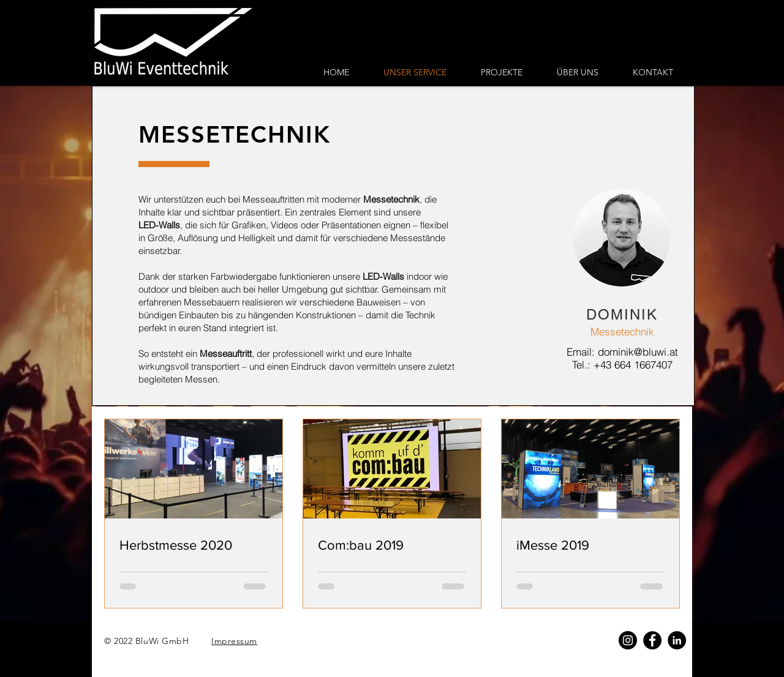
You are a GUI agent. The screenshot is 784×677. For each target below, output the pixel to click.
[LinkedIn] (677, 640)
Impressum (234, 641)
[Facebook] (652, 640)
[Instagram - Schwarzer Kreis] (628, 640)
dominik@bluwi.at (638, 352)
